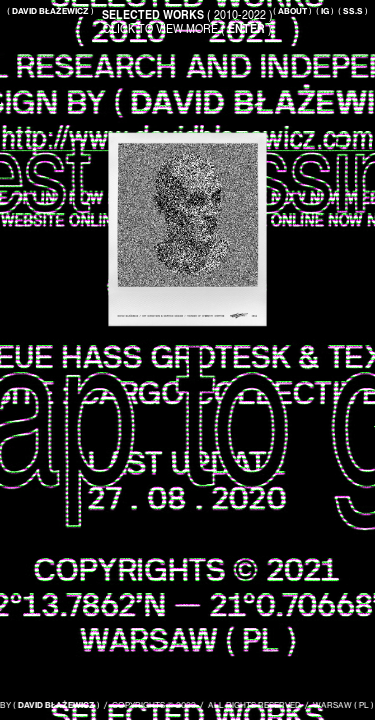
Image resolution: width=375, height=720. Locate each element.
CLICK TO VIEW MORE (187, 28)
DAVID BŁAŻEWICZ (60, 705)
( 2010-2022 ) (187, 14)
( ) (292, 11)
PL (368, 705)
